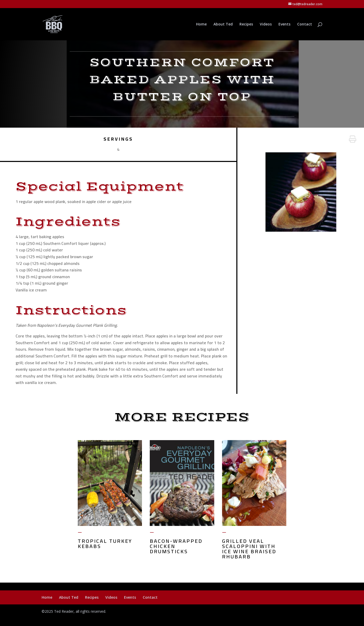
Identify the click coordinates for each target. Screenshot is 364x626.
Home (201, 24)
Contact (305, 24)
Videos (266, 24)
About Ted (223, 24)
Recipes (246, 24)
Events (284, 24)
